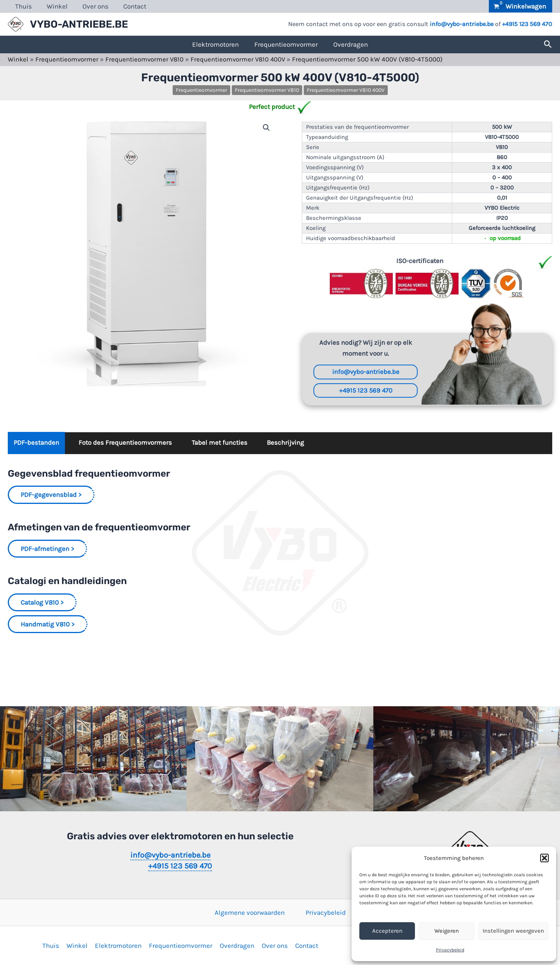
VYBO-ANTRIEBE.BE (79, 24)
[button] (544, 858)
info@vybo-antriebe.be (462, 24)
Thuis (23, 6)
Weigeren (447, 931)
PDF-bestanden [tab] (36, 444)
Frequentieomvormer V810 (146, 59)
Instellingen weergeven (513, 931)
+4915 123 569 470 (527, 24)
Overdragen (351, 44)
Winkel (55, 6)
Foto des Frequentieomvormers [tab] (126, 444)
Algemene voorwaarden (250, 912)
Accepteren (387, 931)
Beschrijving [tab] (287, 444)
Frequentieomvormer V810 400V (240, 59)
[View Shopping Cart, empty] (521, 6)
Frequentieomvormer (286, 44)
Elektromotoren (215, 44)
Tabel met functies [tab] (220, 444)
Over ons (92, 6)
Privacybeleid (450, 950)
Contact (129, 6)
